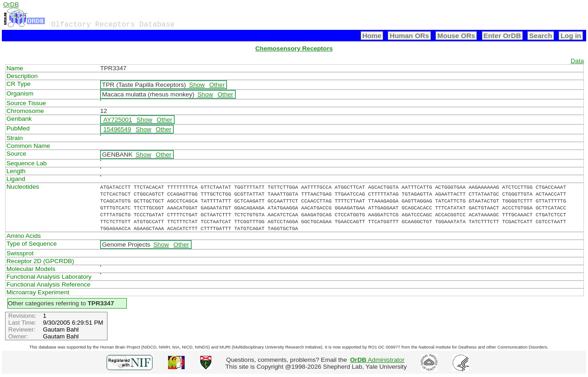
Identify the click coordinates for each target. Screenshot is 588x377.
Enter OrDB (502, 36)
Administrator (377, 360)
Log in (571, 36)
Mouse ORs (456, 36)
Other (217, 85)
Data (577, 61)
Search (541, 36)
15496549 (117, 129)
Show (197, 85)
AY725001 (118, 120)
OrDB (11, 4)
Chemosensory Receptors (294, 48)
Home (372, 36)
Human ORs (409, 36)
